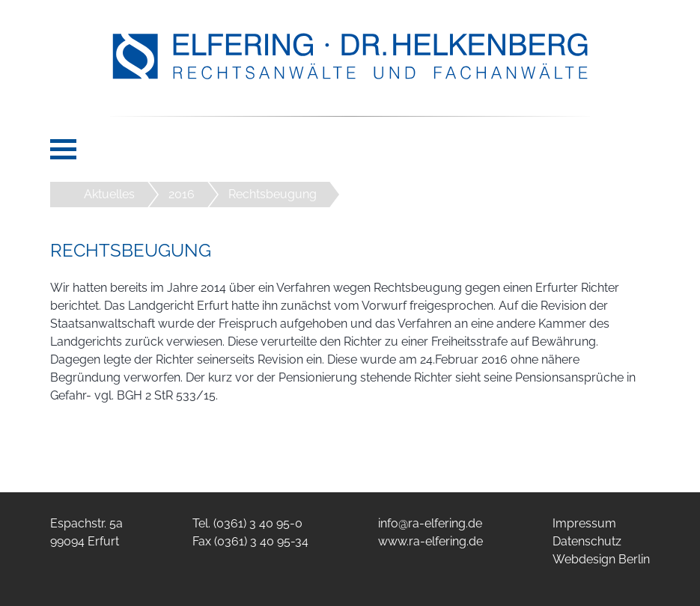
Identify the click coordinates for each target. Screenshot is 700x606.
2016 (182, 194)
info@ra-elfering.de (430, 523)
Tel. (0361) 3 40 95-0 (247, 523)
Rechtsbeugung (273, 194)
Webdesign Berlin (601, 559)
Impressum (584, 523)
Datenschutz (587, 541)
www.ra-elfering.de (430, 541)
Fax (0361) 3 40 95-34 (250, 541)
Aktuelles (109, 194)
